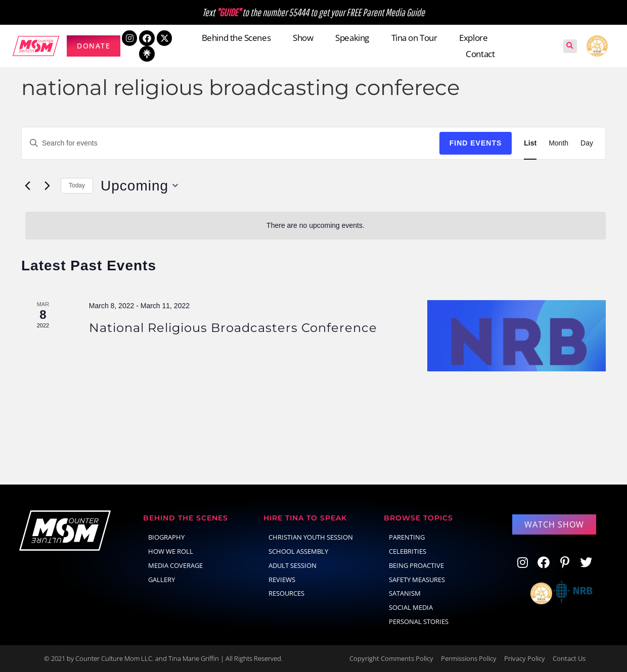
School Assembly (298, 551)
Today (77, 185)
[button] (570, 46)
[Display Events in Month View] (558, 143)
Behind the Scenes (236, 38)
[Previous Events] (27, 185)
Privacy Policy (525, 658)
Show (303, 38)
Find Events (476, 143)
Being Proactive (416, 565)
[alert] (316, 226)
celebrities (408, 551)
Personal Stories (419, 621)
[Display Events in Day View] (587, 143)
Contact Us (569, 658)
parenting (407, 537)
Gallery (162, 580)
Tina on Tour (414, 38)
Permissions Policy (469, 658)
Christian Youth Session (311, 537)
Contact (480, 54)
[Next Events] (47, 185)
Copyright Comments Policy (391, 658)
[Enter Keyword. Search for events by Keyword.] (231, 143)
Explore (473, 38)
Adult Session (293, 565)
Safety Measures (417, 580)
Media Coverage (175, 565)
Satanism (405, 593)
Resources (286, 593)
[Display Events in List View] (530, 143)
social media (411, 607)
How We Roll (171, 551)
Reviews (282, 580)
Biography (166, 537)
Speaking (352, 38)
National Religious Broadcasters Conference (233, 328)
